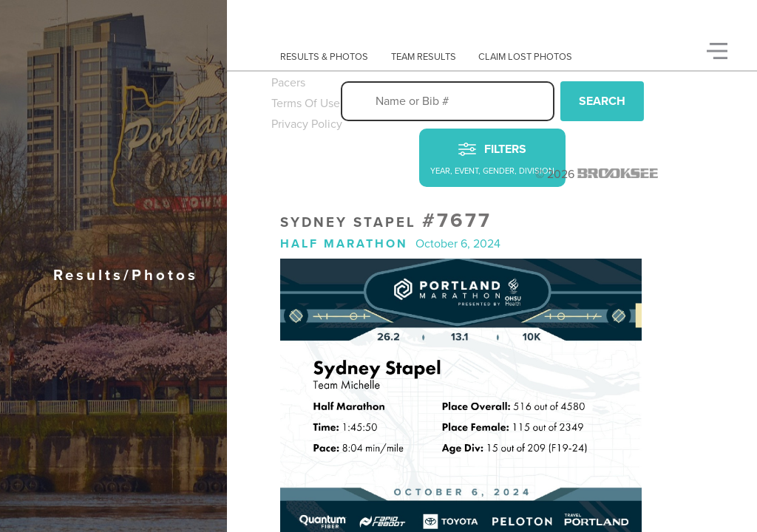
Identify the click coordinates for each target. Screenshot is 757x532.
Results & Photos (324, 57)
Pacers (288, 83)
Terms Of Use (306, 103)
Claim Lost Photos (525, 57)
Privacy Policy (307, 124)
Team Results (424, 57)
